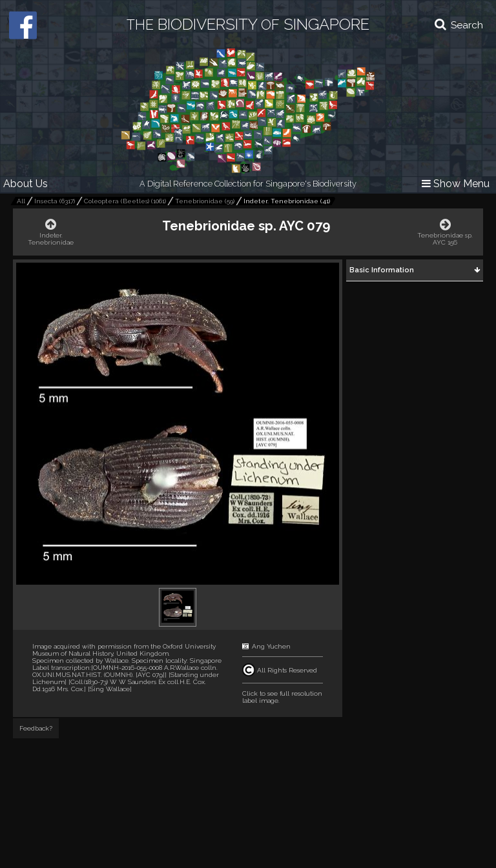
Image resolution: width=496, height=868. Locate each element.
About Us (26, 184)
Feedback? (36, 728)
